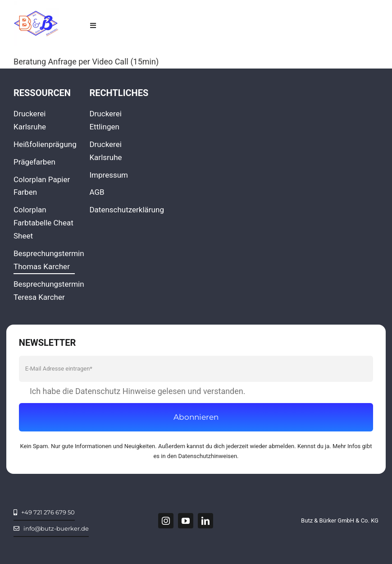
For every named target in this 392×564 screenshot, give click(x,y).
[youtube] (186, 521)
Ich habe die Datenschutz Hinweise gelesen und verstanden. (138, 391)
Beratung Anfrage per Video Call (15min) (86, 62)
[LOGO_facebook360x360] (36, 5)
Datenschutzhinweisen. (209, 456)
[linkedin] (205, 521)
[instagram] (166, 521)
